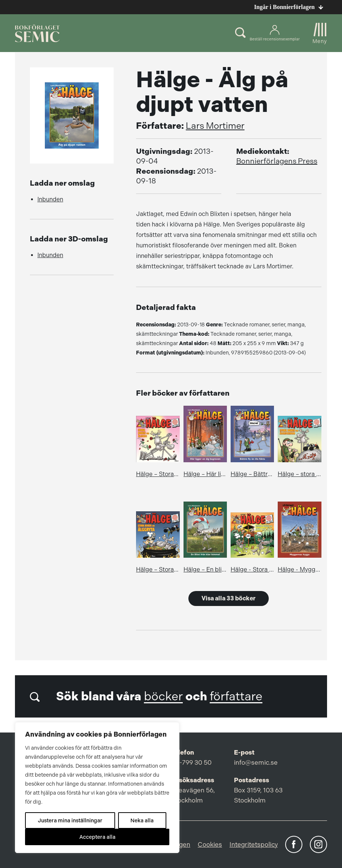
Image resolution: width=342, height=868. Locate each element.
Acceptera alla (97, 837)
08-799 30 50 (191, 762)
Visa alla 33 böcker (229, 598)
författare (236, 696)
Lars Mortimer (215, 126)
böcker (163, 696)
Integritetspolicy (254, 844)
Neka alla (142, 820)
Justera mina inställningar (70, 820)
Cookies (210, 844)
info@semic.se (256, 762)
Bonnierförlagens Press (277, 161)
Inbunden (50, 199)
